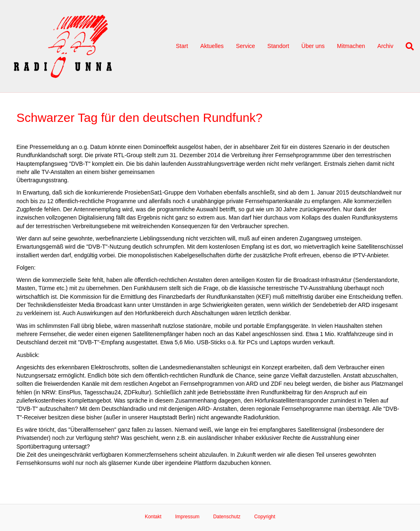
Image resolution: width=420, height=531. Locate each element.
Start (182, 46)
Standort (278, 46)
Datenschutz (227, 517)
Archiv (385, 46)
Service (245, 46)
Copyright (265, 517)
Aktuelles (212, 46)
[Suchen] (407, 46)
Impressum (187, 517)
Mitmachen (351, 46)
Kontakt (153, 517)
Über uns (313, 46)
